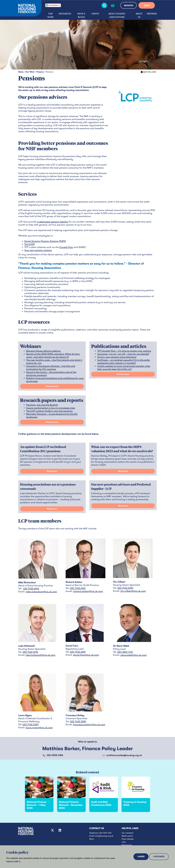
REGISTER (129, 6)
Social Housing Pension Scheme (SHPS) (45, 241)
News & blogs (81, 15)
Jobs (124, 842)
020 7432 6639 (31, 724)
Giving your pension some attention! (117, 357)
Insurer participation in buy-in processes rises (51, 408)
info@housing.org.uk (104, 836)
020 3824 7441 (125, 652)
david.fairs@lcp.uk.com (86, 655)
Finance (40, 72)
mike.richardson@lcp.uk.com (41, 592)
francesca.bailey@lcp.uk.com (89, 724)
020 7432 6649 (31, 589)
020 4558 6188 (55, 755)
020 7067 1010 (105, 833)
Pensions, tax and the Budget (42, 405)
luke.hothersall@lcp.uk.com (41, 655)
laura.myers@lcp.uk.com (39, 728)
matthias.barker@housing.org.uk (124, 755)
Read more (52, 471)
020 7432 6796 (30, 652)
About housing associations (117, 15)
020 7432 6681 (78, 652)
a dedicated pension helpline (53, 222)
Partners (152, 14)
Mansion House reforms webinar (44, 351)
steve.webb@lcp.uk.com (134, 655)
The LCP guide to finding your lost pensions (49, 411)
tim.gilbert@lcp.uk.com (133, 591)
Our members (127, 833)
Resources (65, 14)
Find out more (52, 386)
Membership (127, 845)
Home (21, 72)
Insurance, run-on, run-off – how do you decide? (123, 354)
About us (139, 15)
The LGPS (29, 244)
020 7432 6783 (125, 588)
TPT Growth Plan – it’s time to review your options (124, 351)
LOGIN (147, 6)
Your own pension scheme (38, 250)
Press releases (128, 839)
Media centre (127, 836)
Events (95, 14)
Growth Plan (66, 247)
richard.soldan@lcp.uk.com (88, 591)
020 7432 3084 (78, 721)
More (92, 839)
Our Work (50, 15)
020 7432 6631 (78, 588)
